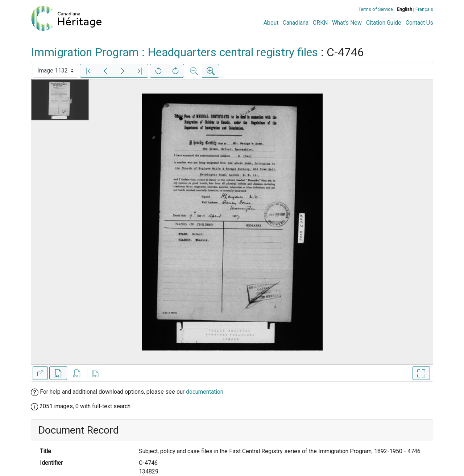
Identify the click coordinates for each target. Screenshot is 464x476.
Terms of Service (376, 9)
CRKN (320, 23)
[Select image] (55, 71)
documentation (205, 392)
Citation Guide (384, 23)
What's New (347, 23)
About (271, 23)
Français (424, 9)
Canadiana (296, 23)
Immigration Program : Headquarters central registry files (174, 52)
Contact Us (419, 23)
